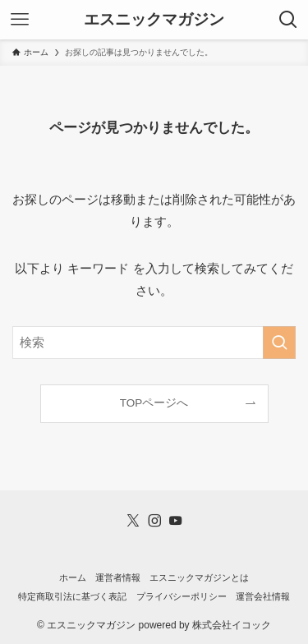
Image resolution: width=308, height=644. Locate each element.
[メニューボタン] (20, 20)
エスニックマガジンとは (199, 577)
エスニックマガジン (154, 20)
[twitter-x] (133, 521)
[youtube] (176, 521)
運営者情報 (118, 577)
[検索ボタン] (288, 20)
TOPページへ (154, 403)
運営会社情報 (263, 596)
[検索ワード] (154, 343)
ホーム (73, 577)
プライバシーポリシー (182, 596)
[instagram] (154, 521)
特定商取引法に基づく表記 (72, 596)
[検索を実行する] (279, 343)
